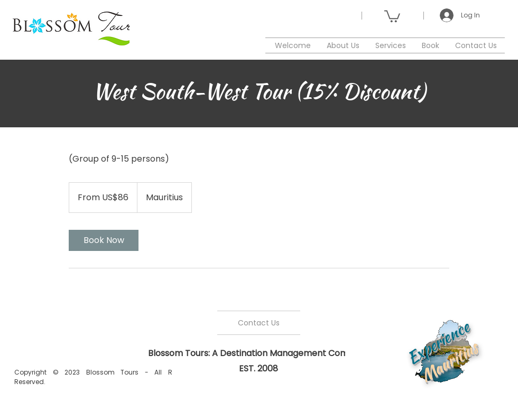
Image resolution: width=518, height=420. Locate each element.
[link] (104, 240)
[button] (392, 16)
